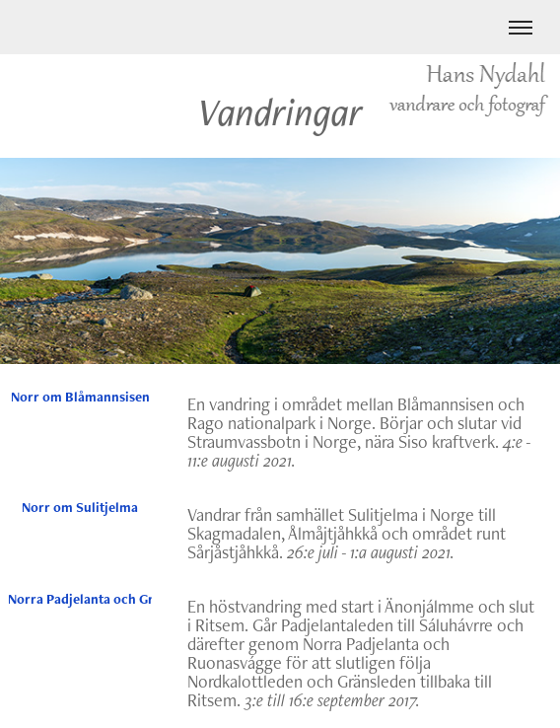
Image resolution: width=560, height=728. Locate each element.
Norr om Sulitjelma (80, 507)
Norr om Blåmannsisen (80, 397)
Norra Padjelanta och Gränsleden (80, 599)
